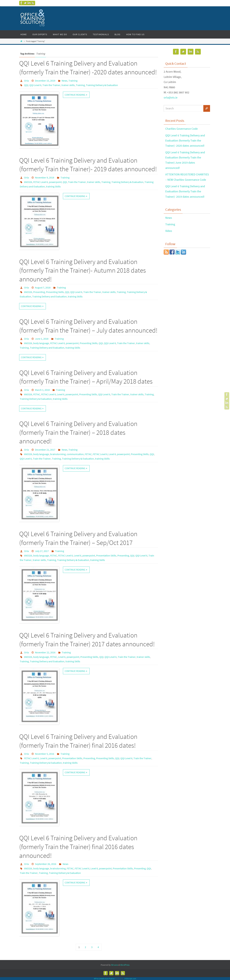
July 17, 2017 (42, 551)
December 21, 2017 (45, 450)
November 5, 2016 (45, 754)
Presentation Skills (106, 555)
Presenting (39, 292)
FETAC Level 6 (41, 182)
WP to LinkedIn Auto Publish (104, 979)
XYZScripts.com (130, 979)
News (65, 81)
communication (75, 454)
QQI (26, 85)
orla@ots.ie (171, 97)
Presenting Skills (55, 292)
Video (169, 231)
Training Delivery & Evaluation (102, 85)
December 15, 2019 (45, 81)
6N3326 (28, 182)
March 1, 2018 (42, 390)
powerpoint (55, 182)
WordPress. (125, 965)
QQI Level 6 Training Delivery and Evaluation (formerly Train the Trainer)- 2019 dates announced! (185, 191)
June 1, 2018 (42, 339)
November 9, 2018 (45, 177)
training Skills (53, 186)
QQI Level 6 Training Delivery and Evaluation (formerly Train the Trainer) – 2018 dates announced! (78, 432)
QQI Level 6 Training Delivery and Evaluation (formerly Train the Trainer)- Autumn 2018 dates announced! (82, 270)
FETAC (37, 394)
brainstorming (58, 454)
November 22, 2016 (45, 652)
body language (41, 343)
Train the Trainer (51, 85)
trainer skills (68, 85)
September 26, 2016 (46, 864)
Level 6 (61, 394)
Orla (26, 81)
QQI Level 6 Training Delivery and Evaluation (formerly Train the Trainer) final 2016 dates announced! (78, 847)
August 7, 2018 (43, 287)
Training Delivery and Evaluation (50, 296)
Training (73, 81)
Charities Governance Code (182, 129)
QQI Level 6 (35, 85)
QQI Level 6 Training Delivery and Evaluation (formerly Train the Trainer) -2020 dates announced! (185, 141)
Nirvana (114, 965)
